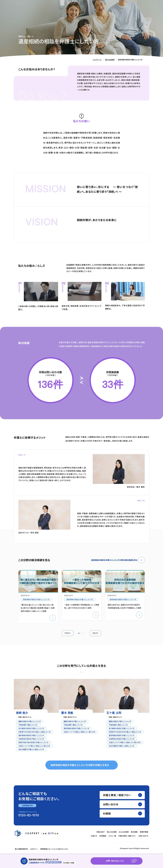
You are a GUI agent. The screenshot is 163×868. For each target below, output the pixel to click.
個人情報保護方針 (22, 849)
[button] (79, 633)
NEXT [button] (95, 633)
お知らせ (94, 836)
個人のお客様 (110, 60)
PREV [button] (68, 633)
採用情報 (103, 836)
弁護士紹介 (101, 832)
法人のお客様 (124, 832)
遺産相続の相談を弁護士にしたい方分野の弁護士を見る (80, 765)
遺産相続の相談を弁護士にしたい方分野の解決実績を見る (118, 560)
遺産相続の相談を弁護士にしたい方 (36, 599)
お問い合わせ (111, 804)
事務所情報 (144, 832)
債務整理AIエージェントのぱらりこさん (54, 849)
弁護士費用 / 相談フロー (117, 795)
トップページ (97, 60)
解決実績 (134, 832)
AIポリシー (34, 849)
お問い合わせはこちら (115, 861)
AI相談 (107, 813)
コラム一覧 (112, 836)
